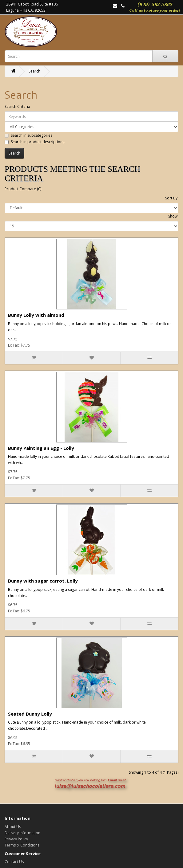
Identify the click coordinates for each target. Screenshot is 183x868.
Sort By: (172, 198)
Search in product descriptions (34, 142)
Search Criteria (17, 106)
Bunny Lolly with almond (36, 315)
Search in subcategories (28, 135)
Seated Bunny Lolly (30, 714)
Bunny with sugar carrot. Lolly (43, 581)
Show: (173, 216)
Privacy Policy (16, 839)
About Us (13, 827)
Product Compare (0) (23, 189)
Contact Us (14, 862)
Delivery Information (22, 833)
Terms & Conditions (22, 845)
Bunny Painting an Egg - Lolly (41, 448)
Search (34, 71)
